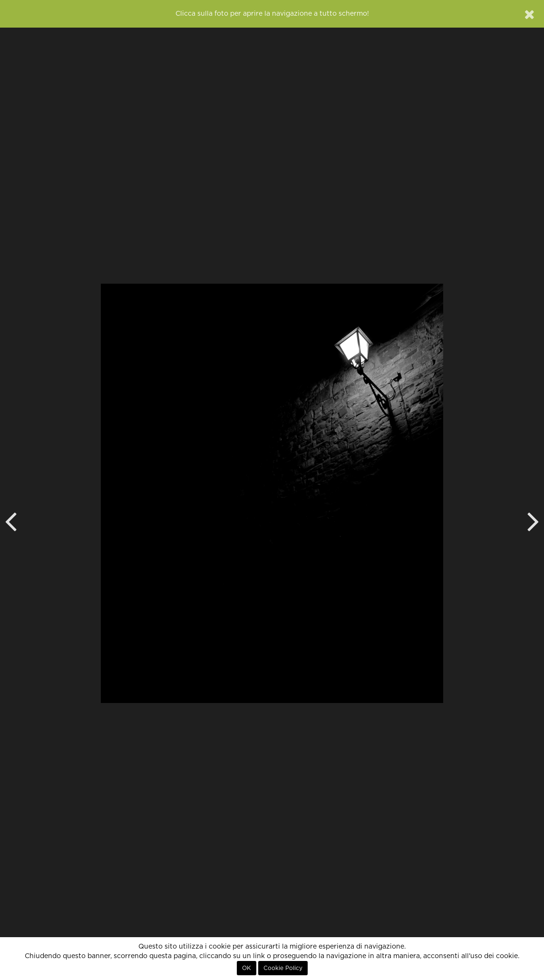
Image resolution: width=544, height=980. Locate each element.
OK (247, 968)
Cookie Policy (283, 968)
